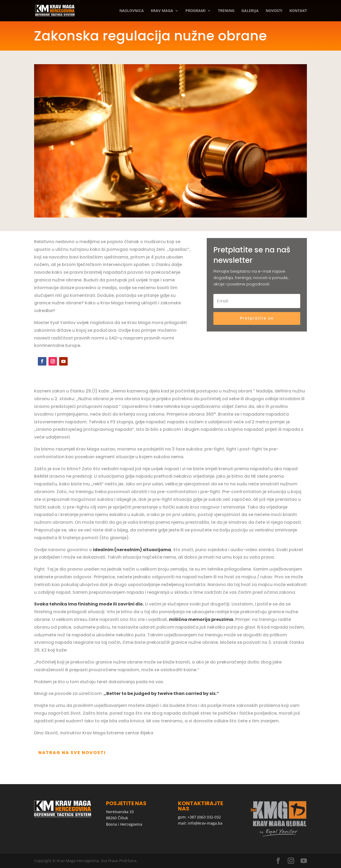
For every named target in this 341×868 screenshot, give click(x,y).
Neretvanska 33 (120, 812)
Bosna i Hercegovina (124, 824)
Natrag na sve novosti (72, 753)
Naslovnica (132, 11)
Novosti (274, 11)
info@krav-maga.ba (205, 823)
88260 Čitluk (117, 818)
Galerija (250, 11)
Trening (226, 11)
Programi (196, 11)
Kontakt (298, 11)
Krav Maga (162, 11)
